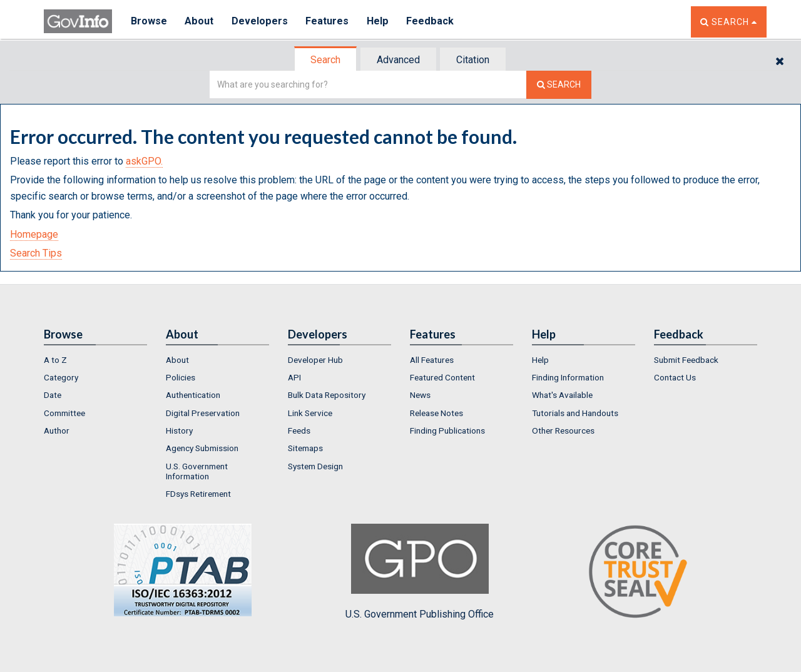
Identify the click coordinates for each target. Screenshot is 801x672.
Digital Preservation (203, 413)
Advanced (398, 60)
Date (53, 395)
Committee (64, 413)
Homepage (34, 234)
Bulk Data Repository (327, 395)
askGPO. (144, 161)
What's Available (562, 395)
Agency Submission (202, 448)
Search (325, 60)
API (294, 377)
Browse (149, 22)
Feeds (299, 430)
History (179, 430)
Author (57, 430)
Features (329, 22)
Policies (181, 377)
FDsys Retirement (198, 494)
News (420, 395)
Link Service (310, 413)
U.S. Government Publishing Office (420, 572)
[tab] (326, 60)
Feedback (432, 22)
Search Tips (36, 253)
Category (61, 377)
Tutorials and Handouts (575, 413)
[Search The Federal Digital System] (559, 85)
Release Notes (436, 413)
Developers (261, 22)
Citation (473, 60)
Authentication (193, 395)
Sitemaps (305, 448)
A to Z (55, 360)
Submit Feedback (686, 360)
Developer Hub (315, 360)
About (200, 22)
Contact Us (675, 377)
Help (380, 22)
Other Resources (563, 430)
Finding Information (568, 377)
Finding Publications (447, 430)
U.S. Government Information (197, 471)
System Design (315, 466)
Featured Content (442, 377)
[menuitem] (95, 360)
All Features (432, 360)
